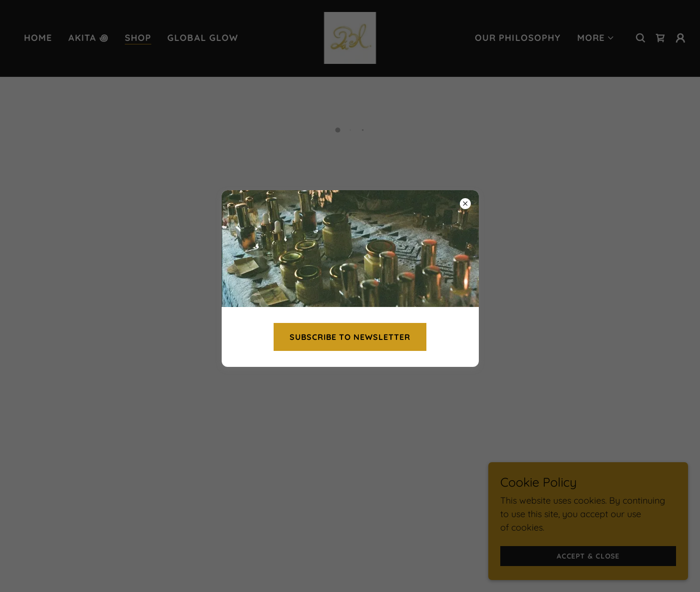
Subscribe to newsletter (350, 337)
